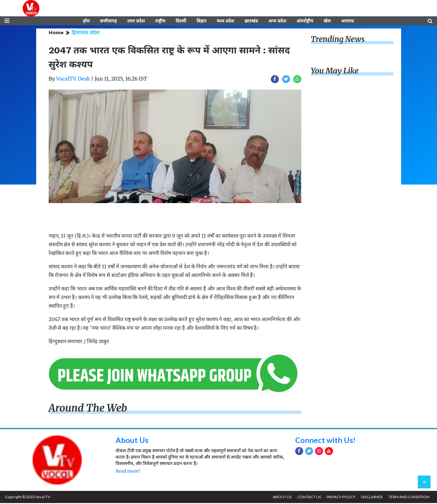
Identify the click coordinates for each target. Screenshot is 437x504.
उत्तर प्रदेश (136, 21)
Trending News (338, 40)
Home (56, 33)
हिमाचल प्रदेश (86, 33)
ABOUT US (281, 498)
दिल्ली (181, 21)
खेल (327, 21)
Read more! (128, 472)
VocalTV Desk (73, 80)
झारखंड (251, 21)
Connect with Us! (326, 441)
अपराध (347, 21)
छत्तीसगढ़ (108, 21)
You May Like (335, 72)
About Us (132, 441)
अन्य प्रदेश (277, 21)
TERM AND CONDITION (409, 498)
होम (86, 21)
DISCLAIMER (371, 498)
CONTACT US (308, 498)
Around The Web (88, 409)
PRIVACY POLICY (340, 498)
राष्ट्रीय (160, 21)
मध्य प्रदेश (226, 21)
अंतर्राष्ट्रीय (305, 21)
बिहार (202, 21)
